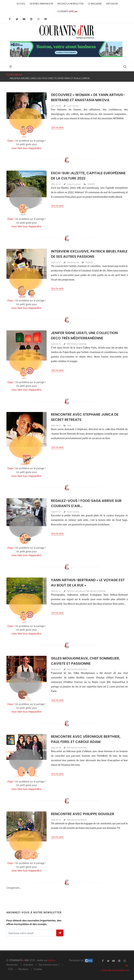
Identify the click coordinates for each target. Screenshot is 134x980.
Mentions (23, 969)
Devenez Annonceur (41, 4)
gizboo (52, 960)
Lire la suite (58, 127)
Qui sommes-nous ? (49, 965)
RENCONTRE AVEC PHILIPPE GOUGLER (83, 814)
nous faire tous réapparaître (26, 148)
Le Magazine (95, 4)
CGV (10, 969)
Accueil (21, 4)
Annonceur (12, 965)
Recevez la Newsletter (70, 4)
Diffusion (112, 4)
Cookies (38, 969)
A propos (28, 965)
